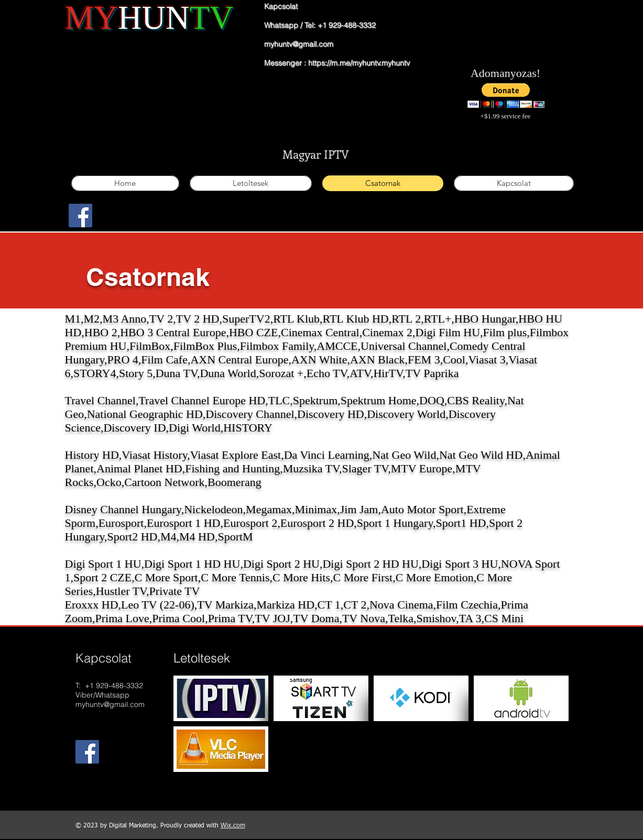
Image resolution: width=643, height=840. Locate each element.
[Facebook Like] (116, 222)
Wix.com (233, 826)
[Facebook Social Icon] (80, 215)
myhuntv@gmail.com (299, 44)
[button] (506, 96)
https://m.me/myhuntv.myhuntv (359, 63)
